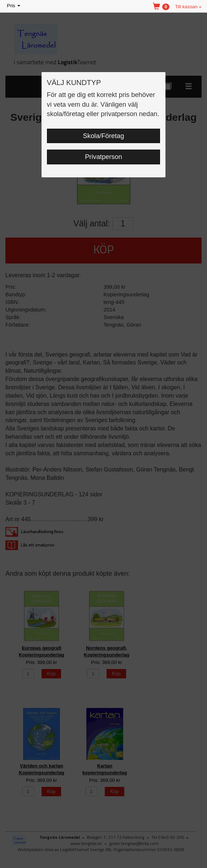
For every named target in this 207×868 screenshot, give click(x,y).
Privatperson (103, 157)
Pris (14, 6)
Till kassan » (188, 7)
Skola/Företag (104, 136)
